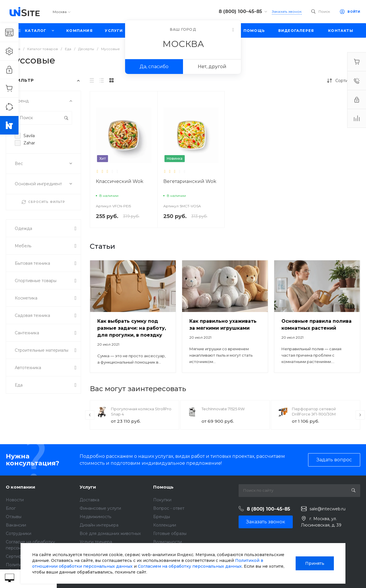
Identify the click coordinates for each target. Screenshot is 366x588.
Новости (15, 500)
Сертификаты (20, 556)
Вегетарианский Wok (190, 181)
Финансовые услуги (100, 508)
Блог (11, 508)
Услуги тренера (96, 542)
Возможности (168, 542)
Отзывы (14, 517)
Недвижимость (95, 517)
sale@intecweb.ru (327, 509)
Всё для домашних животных (110, 533)
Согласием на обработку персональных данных (190, 566)
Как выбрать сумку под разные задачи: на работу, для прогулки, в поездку (132, 328)
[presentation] (90, 415)
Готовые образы (170, 533)
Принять (315, 563)
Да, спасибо (154, 67)
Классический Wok (120, 181)
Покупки (162, 500)
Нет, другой (212, 67)
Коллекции (165, 525)
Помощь (163, 487)
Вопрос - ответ (169, 508)
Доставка (89, 500)
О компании (21, 487)
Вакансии (16, 525)
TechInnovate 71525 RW (223, 409)
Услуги (88, 487)
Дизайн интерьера (99, 525)
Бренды (162, 517)
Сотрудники (19, 533)
